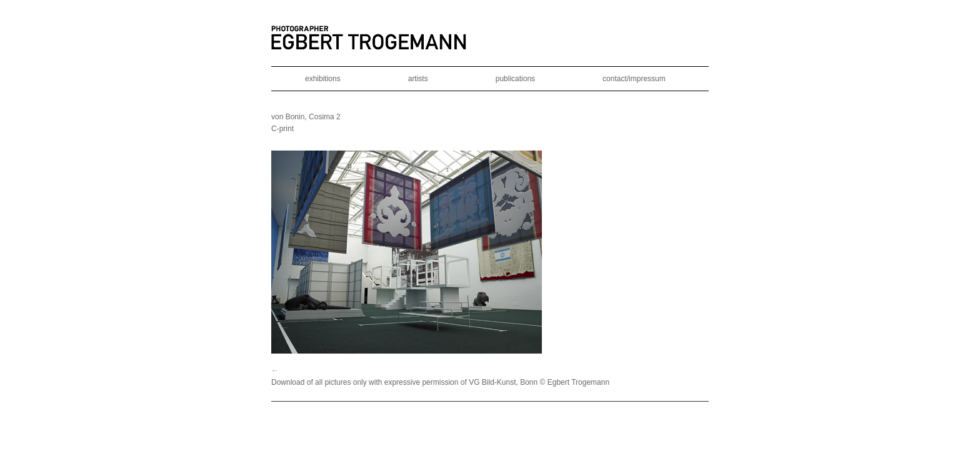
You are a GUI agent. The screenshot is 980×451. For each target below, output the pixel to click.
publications (515, 79)
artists (418, 79)
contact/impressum (634, 79)
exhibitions (323, 79)
